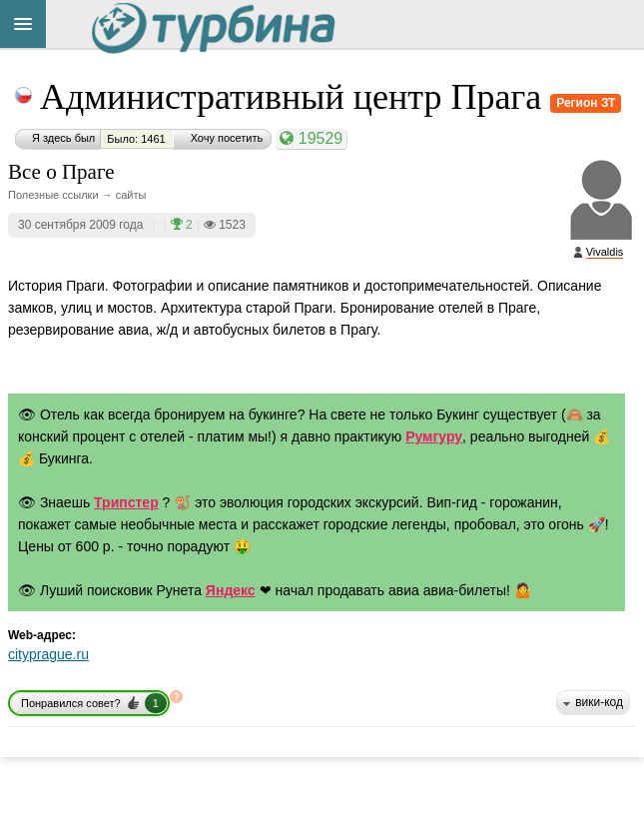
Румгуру (434, 436)
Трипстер (126, 502)
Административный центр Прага (295, 97)
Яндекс (231, 590)
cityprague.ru (48, 654)
